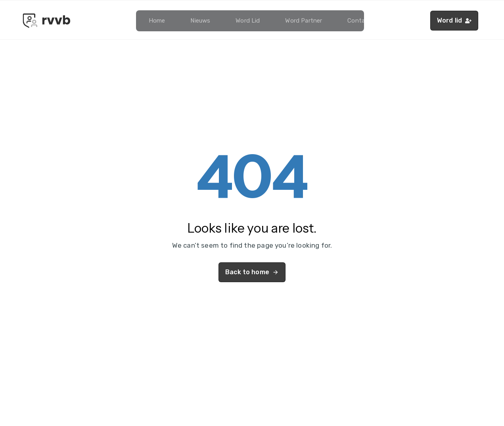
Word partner (304, 21)
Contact (359, 21)
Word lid (248, 21)
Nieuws (200, 21)
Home (157, 21)
